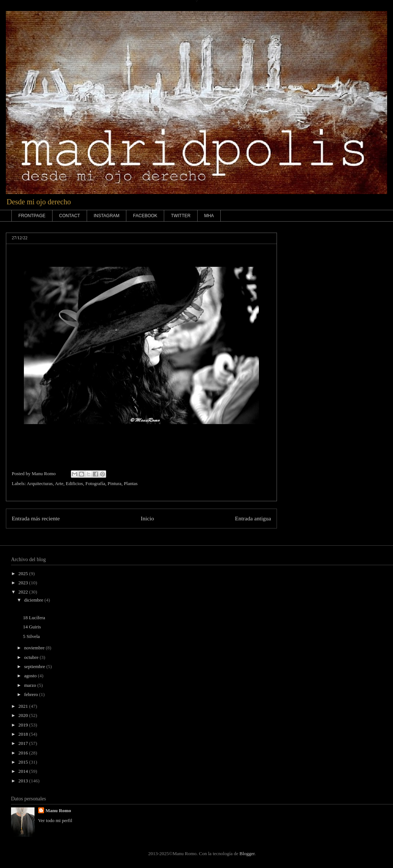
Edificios (74, 483)
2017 (24, 743)
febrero (32, 694)
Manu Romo (58, 810)
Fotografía (95, 483)
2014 (24, 771)
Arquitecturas (40, 483)
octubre (32, 657)
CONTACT (70, 216)
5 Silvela (31, 636)
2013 (24, 781)
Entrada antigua (253, 518)
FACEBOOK (145, 216)
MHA (209, 216)
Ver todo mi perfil (55, 820)
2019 (24, 725)
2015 (24, 762)
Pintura (115, 483)
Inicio (147, 518)
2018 (24, 734)
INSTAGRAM (107, 216)
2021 (24, 706)
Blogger (247, 853)
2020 (24, 715)
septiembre (35, 666)
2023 (24, 583)
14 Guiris (32, 627)
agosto (31, 676)
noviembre (35, 648)
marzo (31, 685)
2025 (24, 573)
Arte (59, 483)
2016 (24, 753)
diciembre (34, 600)
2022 (24, 592)
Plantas (131, 483)
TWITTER (181, 216)
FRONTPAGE (32, 216)
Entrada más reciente (36, 518)
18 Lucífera (34, 618)
